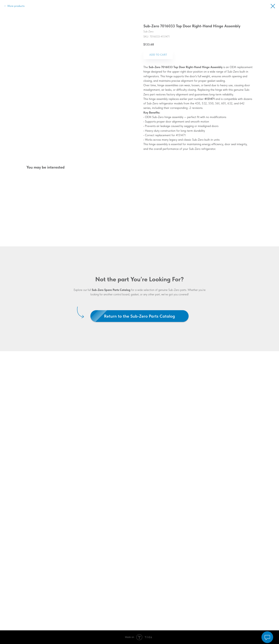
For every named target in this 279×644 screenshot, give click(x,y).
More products (16, 6)
